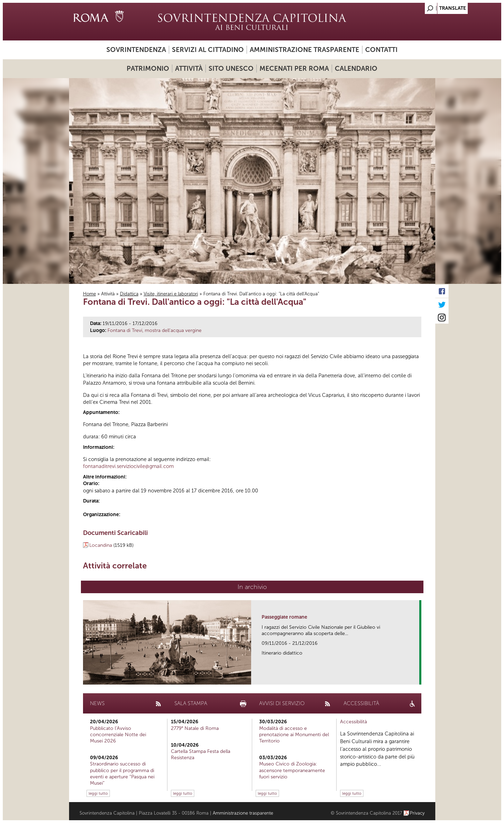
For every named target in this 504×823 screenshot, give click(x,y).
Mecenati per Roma (294, 69)
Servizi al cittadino (208, 50)
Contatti (381, 50)
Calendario (356, 69)
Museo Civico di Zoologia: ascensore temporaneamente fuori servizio (292, 770)
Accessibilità (353, 722)
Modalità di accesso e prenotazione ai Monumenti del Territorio (294, 735)
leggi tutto (98, 793)
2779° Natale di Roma (195, 728)
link (416, 677)
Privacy (417, 813)
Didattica (129, 294)
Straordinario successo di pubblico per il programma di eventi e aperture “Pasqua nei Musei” (122, 773)
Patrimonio (148, 69)
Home (89, 294)
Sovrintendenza (136, 50)
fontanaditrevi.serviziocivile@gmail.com (128, 466)
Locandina (101, 545)
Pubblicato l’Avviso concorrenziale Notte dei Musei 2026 (118, 735)
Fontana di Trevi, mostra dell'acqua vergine (155, 330)
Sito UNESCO (231, 69)
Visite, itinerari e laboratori (171, 294)
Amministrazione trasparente (304, 50)
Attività (189, 69)
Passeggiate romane (284, 617)
